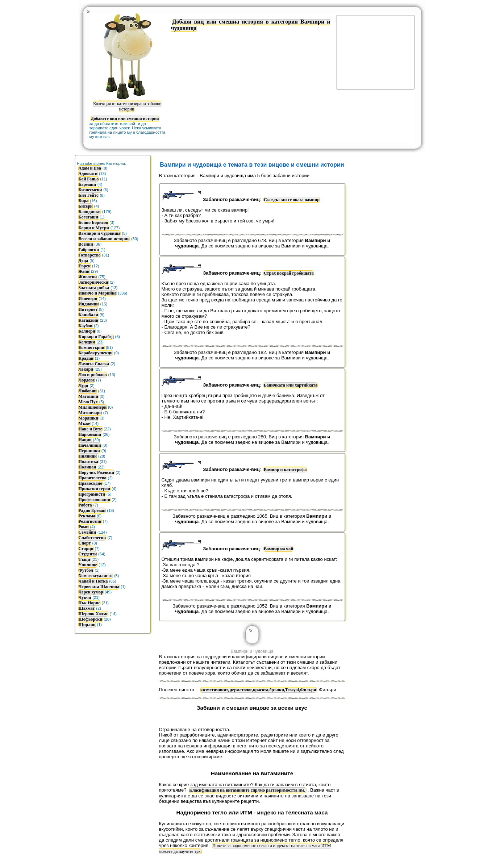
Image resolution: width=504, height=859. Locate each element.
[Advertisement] (375, 52)
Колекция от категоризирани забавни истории (127, 103)
